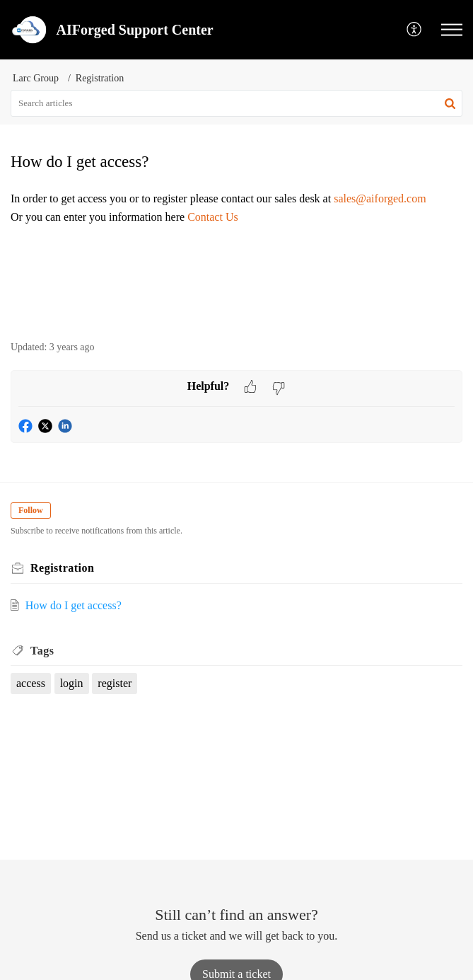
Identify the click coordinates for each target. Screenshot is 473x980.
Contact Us (213, 217)
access (31, 683)
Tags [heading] (42, 651)
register (115, 683)
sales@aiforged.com (380, 198)
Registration (100, 78)
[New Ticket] (236, 974)
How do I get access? (74, 605)
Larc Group (36, 78)
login (72, 683)
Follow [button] (31, 510)
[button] (415, 30)
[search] (236, 103)
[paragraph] (236, 217)
